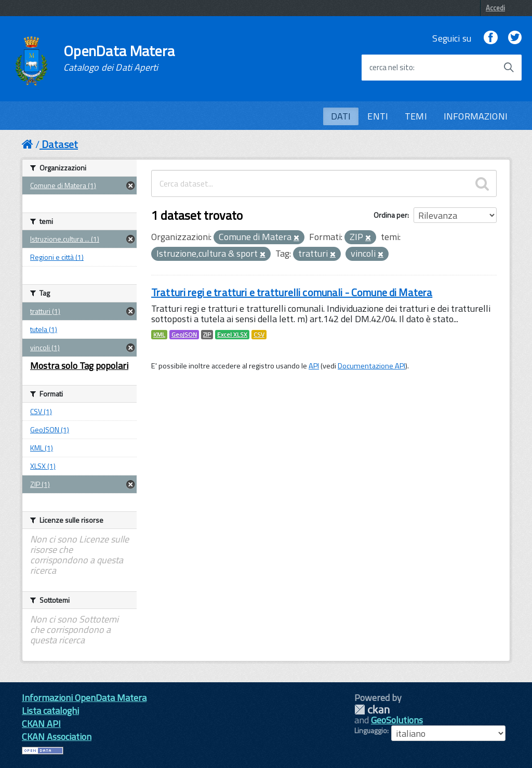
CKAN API (41, 724)
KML (159, 335)
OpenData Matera (119, 58)
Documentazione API (371, 366)
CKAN (372, 710)
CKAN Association (57, 737)
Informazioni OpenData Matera (84, 698)
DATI (341, 116)
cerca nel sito (391, 68)
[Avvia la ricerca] (509, 68)
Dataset (60, 144)
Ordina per (390, 215)
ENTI (378, 116)
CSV (259, 335)
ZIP (207, 335)
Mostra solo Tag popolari (79, 366)
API (314, 366)
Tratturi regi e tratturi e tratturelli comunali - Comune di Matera (292, 292)
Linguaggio (371, 731)
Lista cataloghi (50, 711)
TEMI (416, 116)
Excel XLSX (232, 335)
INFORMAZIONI (476, 116)
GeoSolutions (397, 720)
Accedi (495, 8)
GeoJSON (184, 335)
